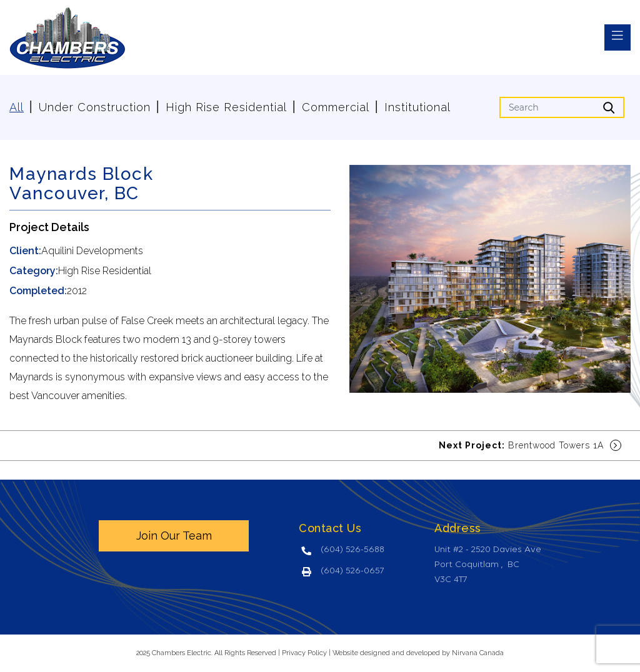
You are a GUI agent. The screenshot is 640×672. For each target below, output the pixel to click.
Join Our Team (174, 536)
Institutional (417, 107)
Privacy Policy (304, 653)
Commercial (336, 107)
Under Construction (95, 107)
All (17, 107)
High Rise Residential (226, 107)
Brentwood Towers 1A (530, 445)
